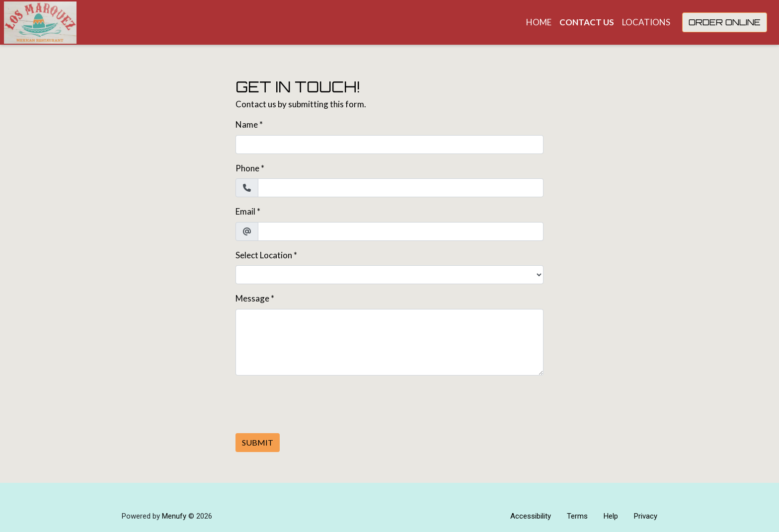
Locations (646, 22)
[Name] (389, 145)
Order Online (725, 22)
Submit (258, 442)
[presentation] (311, 403)
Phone (247, 168)
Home (539, 22)
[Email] (401, 231)
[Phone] (401, 188)
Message (252, 298)
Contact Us (587, 22)
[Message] (389, 342)
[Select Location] (389, 275)
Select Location (264, 255)
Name (247, 124)
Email (245, 211)
